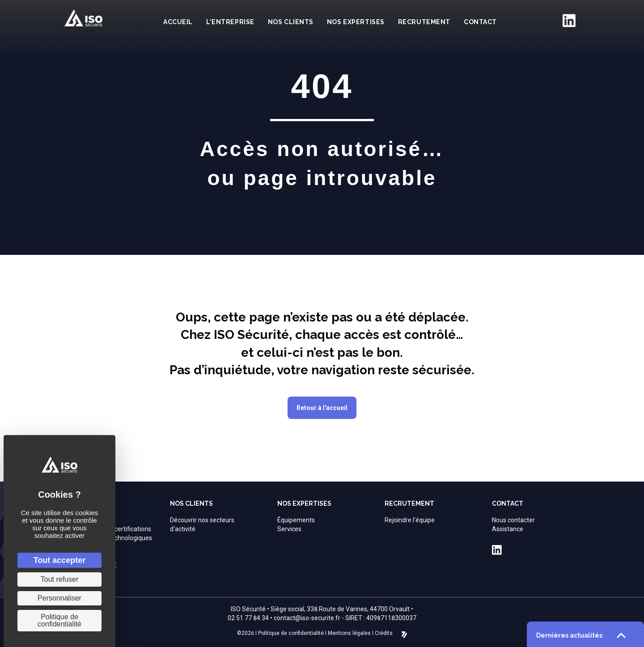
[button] (322, 408)
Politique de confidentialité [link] (59, 620)
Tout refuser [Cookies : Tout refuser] (59, 579)
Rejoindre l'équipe (410, 520)
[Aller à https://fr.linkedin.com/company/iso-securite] (569, 21)
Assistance (508, 529)
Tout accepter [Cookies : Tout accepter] (60, 560)
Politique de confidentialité (291, 633)
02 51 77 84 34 (248, 618)
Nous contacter (513, 520)
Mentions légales (349, 633)
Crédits (384, 633)
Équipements (296, 520)
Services (289, 529)
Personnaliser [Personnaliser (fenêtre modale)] (59, 598)
